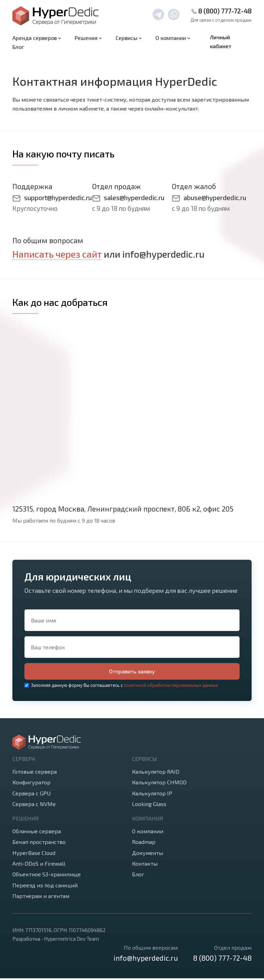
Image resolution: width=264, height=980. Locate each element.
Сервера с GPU (31, 795)
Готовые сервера (35, 773)
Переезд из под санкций (45, 887)
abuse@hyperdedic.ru (215, 198)
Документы (147, 854)
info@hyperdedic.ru (163, 254)
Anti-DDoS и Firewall (39, 865)
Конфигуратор (31, 784)
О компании (148, 833)
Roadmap (144, 843)
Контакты (145, 865)
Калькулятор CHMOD (159, 784)
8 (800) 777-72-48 (225, 11)
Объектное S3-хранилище (47, 876)
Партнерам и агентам (41, 898)
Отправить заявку (132, 672)
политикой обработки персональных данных (171, 687)
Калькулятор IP (152, 795)
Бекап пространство (39, 843)
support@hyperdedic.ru (58, 198)
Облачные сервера (37, 833)
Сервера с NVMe (34, 806)
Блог (18, 47)
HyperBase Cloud (34, 854)
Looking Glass (149, 806)
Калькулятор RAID (156, 773)
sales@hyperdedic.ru (134, 198)
